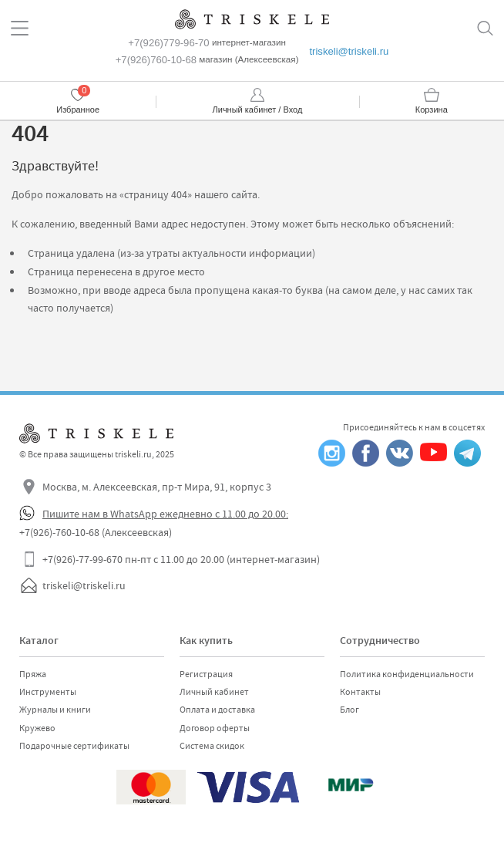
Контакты (360, 692)
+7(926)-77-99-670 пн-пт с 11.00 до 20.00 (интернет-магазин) (181, 559)
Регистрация (206, 674)
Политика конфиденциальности (407, 674)
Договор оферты (215, 728)
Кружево (37, 728)
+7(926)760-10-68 (156, 60)
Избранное (78, 110)
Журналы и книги (55, 710)
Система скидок (212, 746)
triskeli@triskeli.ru (349, 51)
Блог (349, 710)
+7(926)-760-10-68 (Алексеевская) (96, 532)
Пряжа (33, 674)
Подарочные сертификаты (74, 746)
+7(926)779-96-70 (168, 43)
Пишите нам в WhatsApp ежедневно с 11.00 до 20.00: (165, 514)
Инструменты (48, 692)
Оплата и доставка (217, 710)
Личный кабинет (214, 692)
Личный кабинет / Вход (258, 110)
